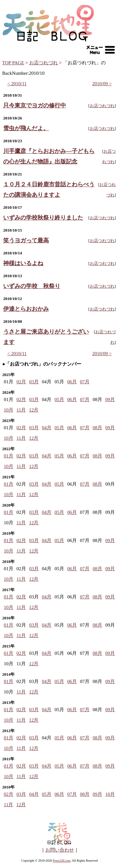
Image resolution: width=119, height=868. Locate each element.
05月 (59, 399)
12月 (34, 410)
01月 (9, 456)
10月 (9, 410)
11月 (21, 410)
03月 (34, 382)
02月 (21, 382)
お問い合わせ (60, 850)
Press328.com (62, 861)
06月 (72, 382)
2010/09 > (102, 84)
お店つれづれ (43, 63)
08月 (97, 428)
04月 (47, 428)
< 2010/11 (17, 84)
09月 (110, 399)
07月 (85, 382)
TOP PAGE (13, 63)
